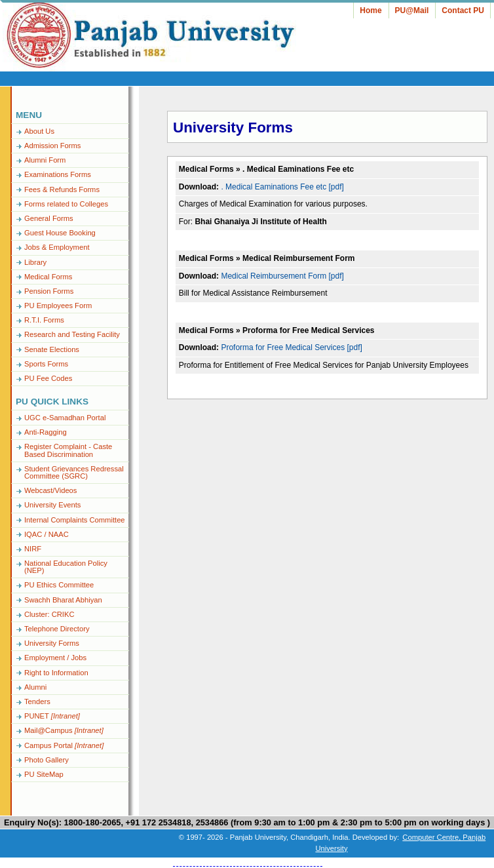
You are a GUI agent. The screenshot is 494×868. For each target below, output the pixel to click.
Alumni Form (45, 160)
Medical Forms (48, 277)
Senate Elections (52, 349)
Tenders (37, 701)
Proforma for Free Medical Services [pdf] (291, 347)
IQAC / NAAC (47, 534)
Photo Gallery (47, 760)
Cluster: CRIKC (49, 614)
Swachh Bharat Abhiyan (63, 600)
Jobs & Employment (57, 247)
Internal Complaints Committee (75, 520)
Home (370, 10)
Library (35, 262)
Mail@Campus (64, 730)
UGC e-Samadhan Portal (65, 418)
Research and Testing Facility (72, 334)
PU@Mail (412, 10)
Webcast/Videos (50, 490)
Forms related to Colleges (66, 204)
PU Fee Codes (48, 378)
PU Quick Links (52, 402)
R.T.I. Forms (44, 320)
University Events (52, 505)
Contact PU (463, 10)
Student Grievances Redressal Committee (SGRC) (74, 472)
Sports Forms (46, 364)
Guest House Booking (60, 233)
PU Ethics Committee (59, 585)
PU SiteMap (44, 774)
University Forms (52, 643)
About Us (39, 131)
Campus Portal (64, 745)
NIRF (33, 549)
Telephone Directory (57, 629)
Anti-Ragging (46, 432)
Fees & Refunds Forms (62, 189)
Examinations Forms (58, 174)
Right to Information (56, 673)
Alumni (35, 687)
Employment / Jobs (55, 658)
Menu (29, 115)
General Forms (49, 218)
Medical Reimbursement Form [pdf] (282, 276)
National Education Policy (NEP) (66, 567)
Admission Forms (52, 146)
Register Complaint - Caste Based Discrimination (68, 450)
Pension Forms (49, 291)
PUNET (52, 716)
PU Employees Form (58, 306)
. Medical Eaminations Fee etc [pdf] (282, 187)
